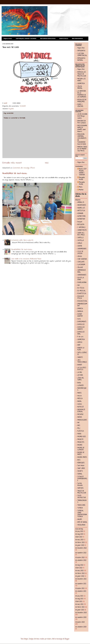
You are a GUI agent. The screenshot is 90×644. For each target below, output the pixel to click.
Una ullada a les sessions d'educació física (26, 259)
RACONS (80, 445)
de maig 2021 (79, 599)
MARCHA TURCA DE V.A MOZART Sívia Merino (82, 149)
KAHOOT (80, 365)
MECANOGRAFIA (77, 39)
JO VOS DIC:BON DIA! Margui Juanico (82, 116)
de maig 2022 (79, 565)
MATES (79, 393)
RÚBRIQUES (81, 463)
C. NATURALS (81, 227)
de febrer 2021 (80, 607)
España (11, 109)
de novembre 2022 (81, 553)
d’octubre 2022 (80, 558)
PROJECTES (81, 442)
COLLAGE (80, 267)
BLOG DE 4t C (17, 11)
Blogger (67, 639)
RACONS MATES (82, 457)
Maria (81, 187)
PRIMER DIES (82, 437)
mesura (80, 396)
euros (79, 319)
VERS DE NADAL (82, 522)
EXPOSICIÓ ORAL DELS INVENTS (22, 240)
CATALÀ (80, 243)
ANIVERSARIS (82, 205)
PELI (79, 428)
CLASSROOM (81, 265)
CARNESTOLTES (82, 230)
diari (79, 285)
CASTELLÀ (81, 240)
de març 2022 (79, 571)
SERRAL (80, 474)
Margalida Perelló (82, 179)
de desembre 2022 (81, 548)
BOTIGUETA (81, 225)
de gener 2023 (80, 545)
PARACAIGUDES (82, 420)
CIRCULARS (81, 262)
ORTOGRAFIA (81, 51)
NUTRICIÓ (80, 407)
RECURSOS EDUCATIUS (48, 39)
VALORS (80, 519)
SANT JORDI (81, 468)
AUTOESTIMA (81, 216)
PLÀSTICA (81, 431)
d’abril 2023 (79, 537)
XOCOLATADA (81, 525)
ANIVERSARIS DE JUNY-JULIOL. (15, 173)
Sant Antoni (81, 466)
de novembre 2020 (81, 617)
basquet (80, 222)
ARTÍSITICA (81, 211)
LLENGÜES (81, 386)
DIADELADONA (82, 283)
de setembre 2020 (81, 627)
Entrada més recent (12, 163)
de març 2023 (79, 540)
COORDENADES (82, 275)
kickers (49, 639)
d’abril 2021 (79, 602)
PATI (79, 426)
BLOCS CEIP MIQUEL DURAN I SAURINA (83, 172)
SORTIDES (80, 488)
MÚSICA (80, 399)
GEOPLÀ (80, 342)
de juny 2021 (79, 596)
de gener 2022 (80, 576)
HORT (79, 345)
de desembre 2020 (81, 613)
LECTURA (80, 375)
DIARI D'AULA (64, 39)
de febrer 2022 (80, 573)
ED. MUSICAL (81, 291)
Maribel (81, 190)
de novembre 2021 (81, 584)
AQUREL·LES (81, 208)
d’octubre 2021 (80, 589)
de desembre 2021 (81, 579)
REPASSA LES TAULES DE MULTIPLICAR (82, 74)
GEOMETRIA (81, 84)
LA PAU (80, 372)
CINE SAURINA (82, 259)
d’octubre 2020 (80, 622)
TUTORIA (23, 106)
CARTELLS (80, 238)
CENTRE (80, 246)
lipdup (79, 383)
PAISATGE (80, 414)
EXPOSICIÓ (81, 325)
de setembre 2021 (81, 591)
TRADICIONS (81, 505)
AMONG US (81, 202)
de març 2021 (79, 604)
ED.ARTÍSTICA (82, 294)
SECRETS (80, 471)
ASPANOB (80, 214)
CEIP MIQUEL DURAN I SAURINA (26, 39)
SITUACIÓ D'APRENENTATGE (82, 479)
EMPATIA (80, 309)
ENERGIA (80, 311)
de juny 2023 (79, 531)
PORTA (79, 434)
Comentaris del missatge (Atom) (24, 168)
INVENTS (80, 357)
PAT (78, 423)
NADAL (80, 401)
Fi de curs (80, 337)
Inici (47, 163)
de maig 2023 (79, 534)
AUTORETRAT (81, 219)
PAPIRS (80, 417)
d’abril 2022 (79, 568)
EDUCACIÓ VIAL (82, 301)
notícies (80, 404)
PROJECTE (80, 439)
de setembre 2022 (81, 560)
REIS (79, 460)
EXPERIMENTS (82, 322)
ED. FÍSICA (81, 288)
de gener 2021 (80, 610)
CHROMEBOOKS (82, 249)
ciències (80, 256)
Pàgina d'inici (8, 39)
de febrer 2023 (80, 543)
